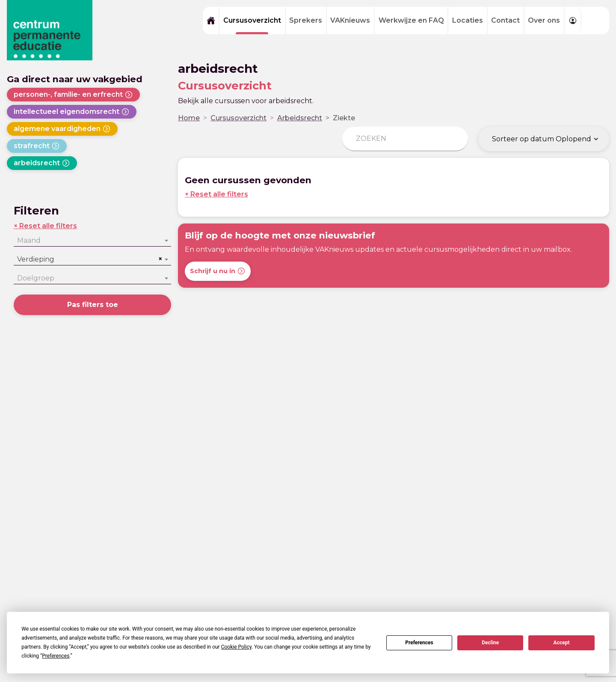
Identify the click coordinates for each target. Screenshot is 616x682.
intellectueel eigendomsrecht (72, 112)
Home (189, 118)
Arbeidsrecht (300, 118)
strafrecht (37, 146)
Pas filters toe (93, 305)
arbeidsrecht (42, 163)
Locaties (468, 20)
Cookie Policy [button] (236, 647)
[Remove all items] (159, 259)
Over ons (544, 20)
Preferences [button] (56, 656)
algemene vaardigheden (62, 129)
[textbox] (92, 241)
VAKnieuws (350, 20)
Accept (562, 643)
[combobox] (92, 241)
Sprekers (306, 20)
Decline (490, 643)
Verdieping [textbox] (36, 259)
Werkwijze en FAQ (411, 20)
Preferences (419, 643)
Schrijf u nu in (218, 271)
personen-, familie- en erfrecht (73, 95)
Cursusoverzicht (252, 20)
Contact (505, 20)
